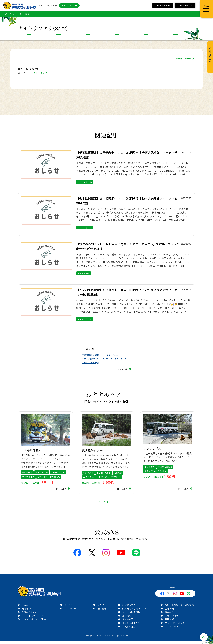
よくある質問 (129, 627)
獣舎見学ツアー (92, 450)
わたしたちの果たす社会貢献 (179, 612)
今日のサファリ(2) (90, 362)
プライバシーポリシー (176, 630)
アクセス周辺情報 (131, 619)
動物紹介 (26, 616)
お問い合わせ (172, 623)
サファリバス (152, 449)
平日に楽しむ (42, 472)
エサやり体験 (28, 477)
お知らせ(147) (106, 359)
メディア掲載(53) (90, 359)
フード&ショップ (73, 616)
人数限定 (118, 473)
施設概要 (169, 619)
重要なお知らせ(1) (90, 355)
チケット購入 (162, 5)
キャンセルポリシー (132, 630)
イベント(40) (120, 359)
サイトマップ (172, 634)
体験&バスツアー (30, 619)
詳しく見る (61, 489)
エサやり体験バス (33, 450)
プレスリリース (85, 182)
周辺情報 (127, 623)
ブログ (101, 612)
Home (25, 612)
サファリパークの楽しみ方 (35, 627)
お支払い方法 (129, 634)
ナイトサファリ (39, 73)
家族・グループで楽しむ (49, 477)
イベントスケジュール (33, 623)
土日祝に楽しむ (58, 472)
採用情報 (169, 627)
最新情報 (102, 616)
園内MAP (69, 612)
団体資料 (169, 616)
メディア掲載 (84, 273)
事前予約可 (27, 472)
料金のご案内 (129, 612)
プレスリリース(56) (109, 355)
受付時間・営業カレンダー (136, 616)
